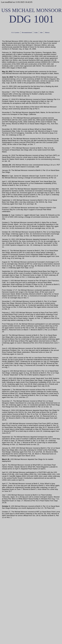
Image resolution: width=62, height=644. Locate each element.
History (47, 32)
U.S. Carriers (15, 32)
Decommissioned (27, 32)
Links (36, 32)
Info (41, 32)
